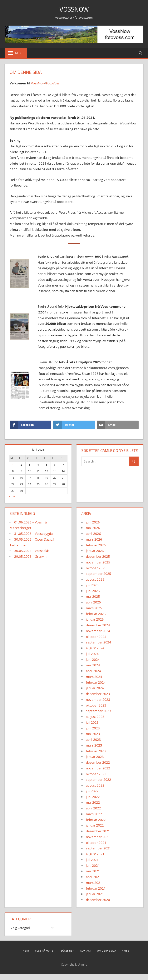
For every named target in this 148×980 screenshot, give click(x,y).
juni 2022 (93, 797)
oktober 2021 (96, 843)
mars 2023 (94, 745)
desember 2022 (98, 762)
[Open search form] (141, 53)
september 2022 (99, 780)
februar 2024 (96, 682)
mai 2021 (93, 871)
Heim (26, 950)
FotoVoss (53, 83)
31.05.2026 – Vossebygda (33, 534)
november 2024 (98, 631)
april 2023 (93, 740)
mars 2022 (94, 814)
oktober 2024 (96, 637)
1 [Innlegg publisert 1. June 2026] (13, 465)
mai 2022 (93, 802)
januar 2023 (95, 757)
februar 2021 (96, 888)
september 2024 (99, 642)
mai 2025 (93, 596)
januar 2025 (95, 619)
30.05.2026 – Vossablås (32, 551)
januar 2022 (95, 825)
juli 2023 (92, 722)
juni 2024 (93, 660)
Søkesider (67, 950)
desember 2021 (98, 831)
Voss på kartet (45, 950)
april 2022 (93, 808)
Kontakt (86, 950)
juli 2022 (92, 791)
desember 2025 (98, 556)
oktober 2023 (96, 705)
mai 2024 (93, 665)
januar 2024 (95, 688)
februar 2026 (96, 545)
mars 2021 (94, 883)
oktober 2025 (96, 568)
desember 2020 (98, 900)
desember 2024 (98, 625)
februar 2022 (96, 820)
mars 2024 (94, 677)
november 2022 (98, 768)
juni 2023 (93, 728)
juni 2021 (93, 865)
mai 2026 (93, 528)
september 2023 (99, 711)
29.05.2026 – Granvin (30, 556)
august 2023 (95, 717)
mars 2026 (94, 539)
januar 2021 (95, 894)
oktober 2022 (96, 774)
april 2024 (93, 671)
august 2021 (95, 854)
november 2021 (98, 837)
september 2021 (99, 848)
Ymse (126, 950)
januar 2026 (95, 551)
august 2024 (95, 648)
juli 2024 (92, 654)
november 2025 (98, 562)
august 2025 (95, 579)
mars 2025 (94, 608)
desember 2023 (98, 694)
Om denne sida (106, 950)
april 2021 (93, 877)
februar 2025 (96, 614)
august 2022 (95, 785)
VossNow (74, 9)
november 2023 (98, 700)
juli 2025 (92, 585)
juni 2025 (93, 591)
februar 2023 (96, 751)
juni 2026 (93, 522)
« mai (12, 496)
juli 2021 (92, 860)
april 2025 (93, 602)
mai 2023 (93, 734)
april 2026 (93, 534)
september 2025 (99, 574)
